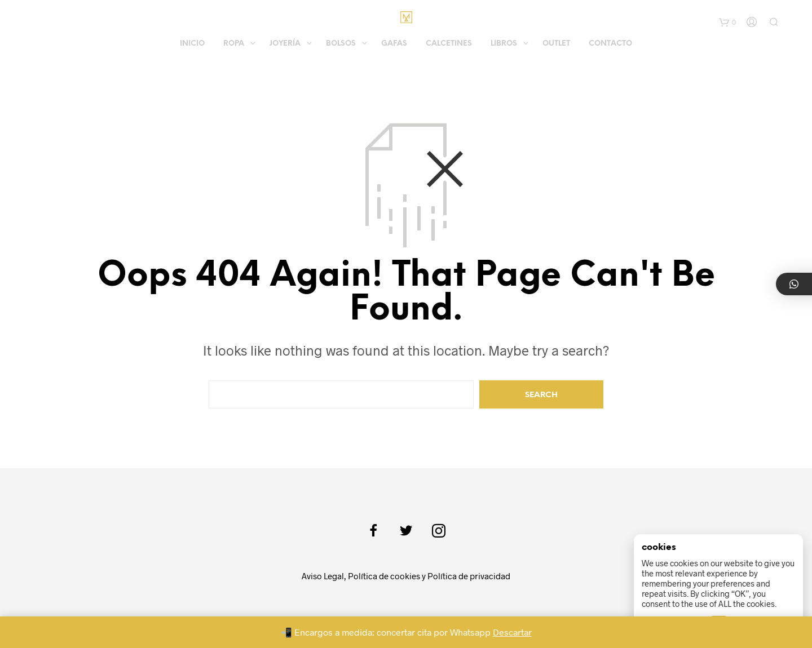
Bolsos (341, 44)
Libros (504, 44)
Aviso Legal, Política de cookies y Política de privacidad (406, 576)
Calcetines (449, 44)
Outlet (556, 44)
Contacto (610, 44)
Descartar (512, 632)
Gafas (394, 44)
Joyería (285, 44)
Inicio (192, 44)
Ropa (234, 44)
